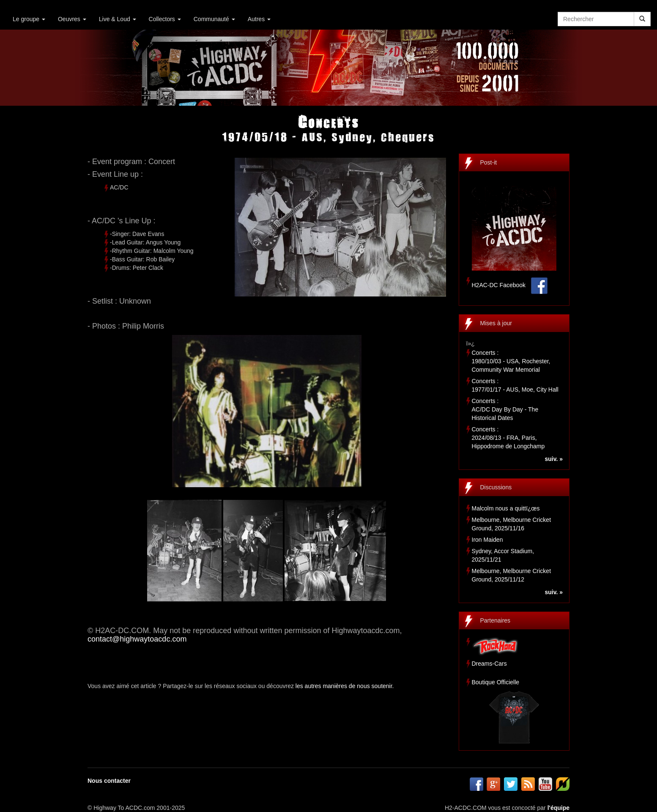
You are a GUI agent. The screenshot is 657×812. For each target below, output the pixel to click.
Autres (259, 19)
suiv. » (554, 459)
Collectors (165, 19)
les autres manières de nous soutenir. (345, 686)
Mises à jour (496, 323)
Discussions (496, 487)
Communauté (214, 19)
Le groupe (29, 19)
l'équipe (558, 808)
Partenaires (495, 620)
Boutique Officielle (496, 682)
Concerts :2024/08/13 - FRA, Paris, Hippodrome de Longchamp (508, 438)
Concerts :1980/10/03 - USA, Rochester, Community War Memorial (511, 361)
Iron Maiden (487, 540)
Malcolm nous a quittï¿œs (506, 508)
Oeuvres (72, 19)
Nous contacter (109, 781)
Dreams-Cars (489, 664)
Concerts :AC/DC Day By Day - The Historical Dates (505, 409)
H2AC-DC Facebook (499, 285)
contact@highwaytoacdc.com (137, 639)
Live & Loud (118, 19)
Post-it (489, 162)
